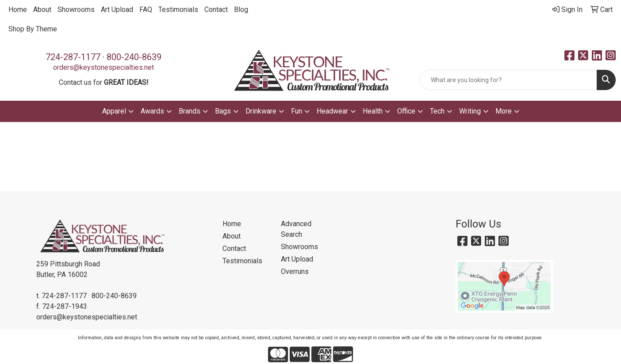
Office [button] (406, 111)
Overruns (295, 271)
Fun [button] (297, 111)
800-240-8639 (134, 57)
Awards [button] (152, 111)
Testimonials (178, 9)
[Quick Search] (508, 80)
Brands (190, 111)
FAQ (146, 9)
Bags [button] (223, 111)
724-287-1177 (73, 57)
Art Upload (117, 9)
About (42, 9)
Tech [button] (437, 111)
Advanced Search (296, 229)
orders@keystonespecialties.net (103, 67)
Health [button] (373, 111)
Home (18, 9)
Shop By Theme (33, 29)
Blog (241, 9)
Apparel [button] (114, 111)
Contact (216, 9)
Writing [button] (470, 111)
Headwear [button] (332, 111)
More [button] (504, 111)
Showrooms (76, 9)
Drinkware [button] (261, 111)
